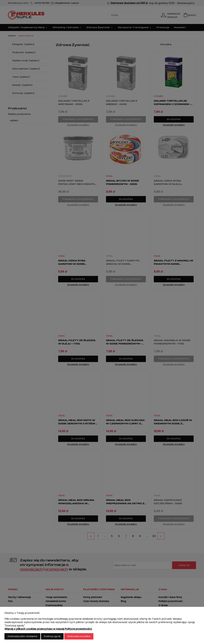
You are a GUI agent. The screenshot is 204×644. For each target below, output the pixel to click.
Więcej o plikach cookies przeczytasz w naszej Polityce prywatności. (48, 629)
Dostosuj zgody (52, 636)
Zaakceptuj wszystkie (79, 636)
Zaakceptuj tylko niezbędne (22, 636)
